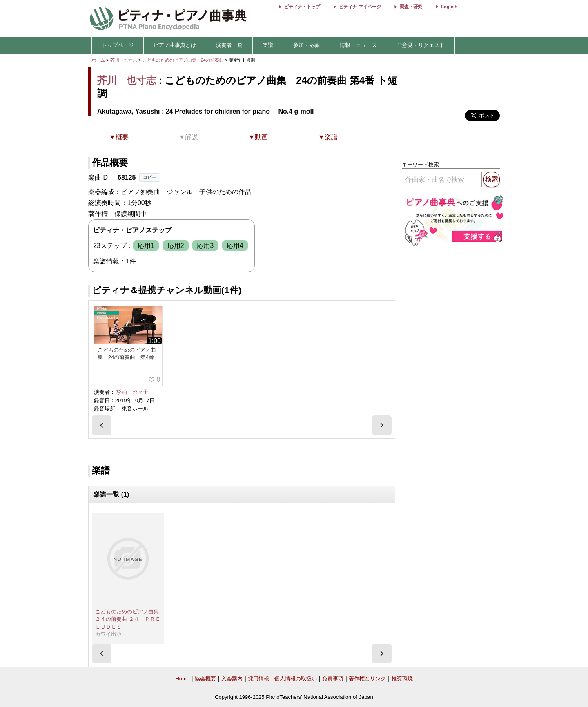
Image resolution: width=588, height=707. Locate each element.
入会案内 (232, 679)
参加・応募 (306, 45)
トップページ (118, 45)
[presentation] (102, 425)
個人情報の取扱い (296, 679)
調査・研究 (411, 7)
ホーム (98, 60)
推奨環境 (402, 679)
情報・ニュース (358, 45)
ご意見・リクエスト (421, 45)
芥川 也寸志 (124, 60)
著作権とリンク (367, 679)
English (449, 7)
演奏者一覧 (229, 45)
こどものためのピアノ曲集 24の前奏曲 (184, 60)
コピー (150, 177)
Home (182, 679)
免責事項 (333, 679)
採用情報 (258, 679)
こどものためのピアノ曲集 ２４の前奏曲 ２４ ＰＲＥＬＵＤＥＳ (130, 619)
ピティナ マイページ (360, 7)
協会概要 (205, 679)
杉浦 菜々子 (132, 392)
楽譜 (268, 45)
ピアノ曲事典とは (175, 45)
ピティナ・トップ (302, 7)
